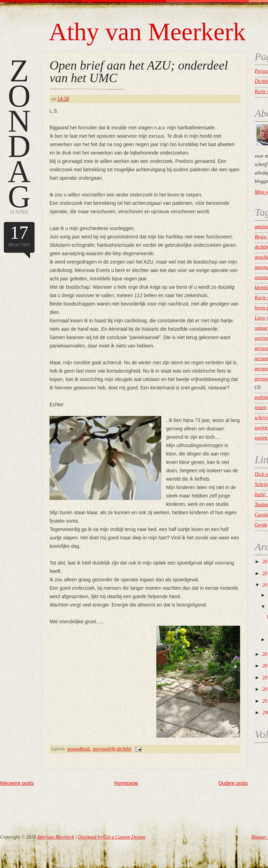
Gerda (261, 525)
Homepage (126, 783)
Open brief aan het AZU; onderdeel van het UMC (139, 72)
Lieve (260, 318)
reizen (261, 407)
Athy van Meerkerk (147, 32)
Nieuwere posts (17, 783)
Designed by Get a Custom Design (111, 837)
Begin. (261, 237)
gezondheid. (79, 749)
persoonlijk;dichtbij (112, 749)
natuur (261, 328)
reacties (19, 235)
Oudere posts (233, 783)
